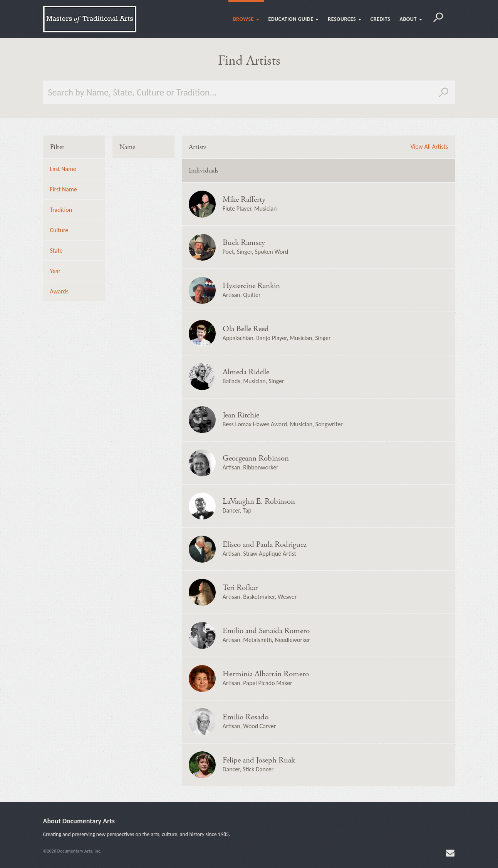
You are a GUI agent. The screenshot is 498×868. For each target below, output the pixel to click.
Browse (246, 19)
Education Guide (294, 19)
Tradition (61, 210)
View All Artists (429, 147)
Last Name (63, 169)
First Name (64, 189)
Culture (59, 230)
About (411, 19)
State (56, 251)
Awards (59, 291)
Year (55, 271)
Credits (381, 19)
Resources (344, 19)
